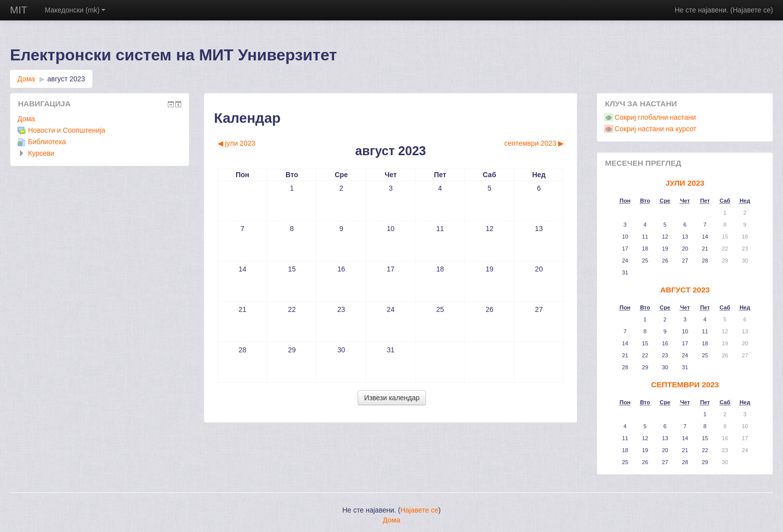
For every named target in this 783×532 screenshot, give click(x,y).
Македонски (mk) (75, 10)
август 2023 (66, 79)
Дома (26, 79)
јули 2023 (685, 183)
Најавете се (752, 10)
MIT (18, 10)
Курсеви (41, 153)
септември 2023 (685, 385)
